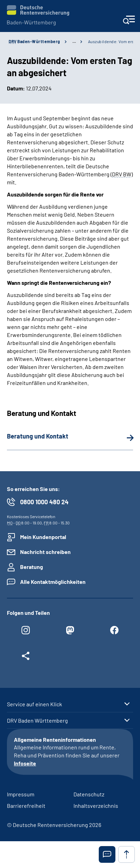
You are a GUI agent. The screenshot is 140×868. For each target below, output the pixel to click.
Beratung (32, 567)
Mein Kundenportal (43, 537)
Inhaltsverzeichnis (96, 806)
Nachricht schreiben (45, 552)
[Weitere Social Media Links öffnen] (26, 658)
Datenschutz (89, 794)
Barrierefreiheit (26, 806)
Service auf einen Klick (34, 704)
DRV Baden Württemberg (37, 721)
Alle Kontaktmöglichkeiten (53, 582)
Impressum (21, 794)
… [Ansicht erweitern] (74, 41)
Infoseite (25, 763)
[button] (107, 854)
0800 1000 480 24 (44, 502)
